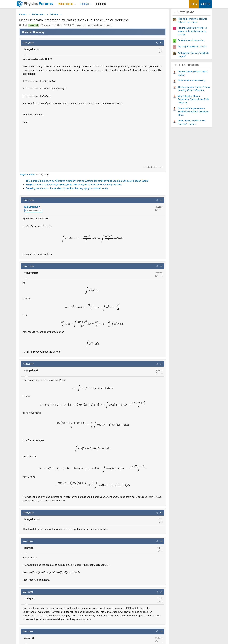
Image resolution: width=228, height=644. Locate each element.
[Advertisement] (93, 145)
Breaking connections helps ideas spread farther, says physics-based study (77, 192)
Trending (111, 4)
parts (119, 26)
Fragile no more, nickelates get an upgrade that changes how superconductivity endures (84, 189)
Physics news (37, 175)
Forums (94, 4)
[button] (86, 4)
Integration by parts (106, 26)
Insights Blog (76, 4)
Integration (90, 26)
